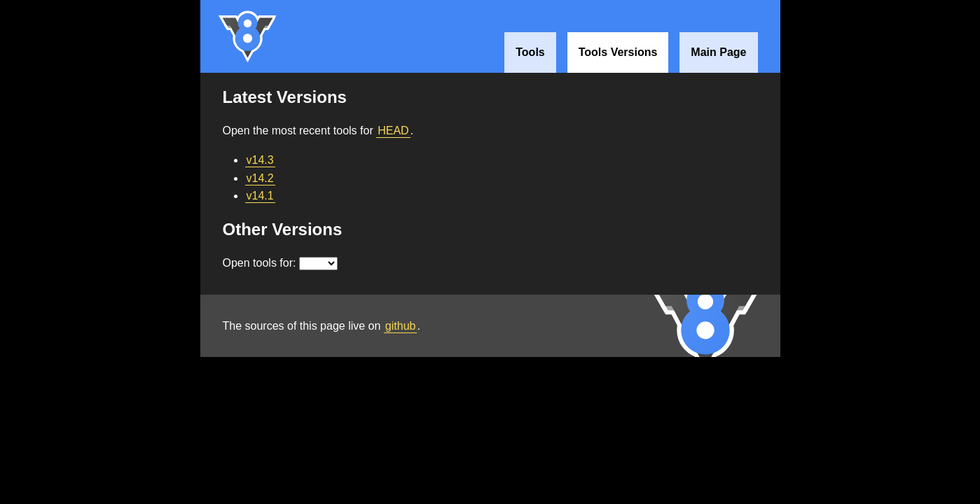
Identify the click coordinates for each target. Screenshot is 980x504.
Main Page (718, 52)
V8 (248, 36)
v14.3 (260, 160)
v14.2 (260, 178)
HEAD (393, 131)
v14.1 (260, 196)
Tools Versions (618, 52)
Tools (530, 52)
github (401, 326)
